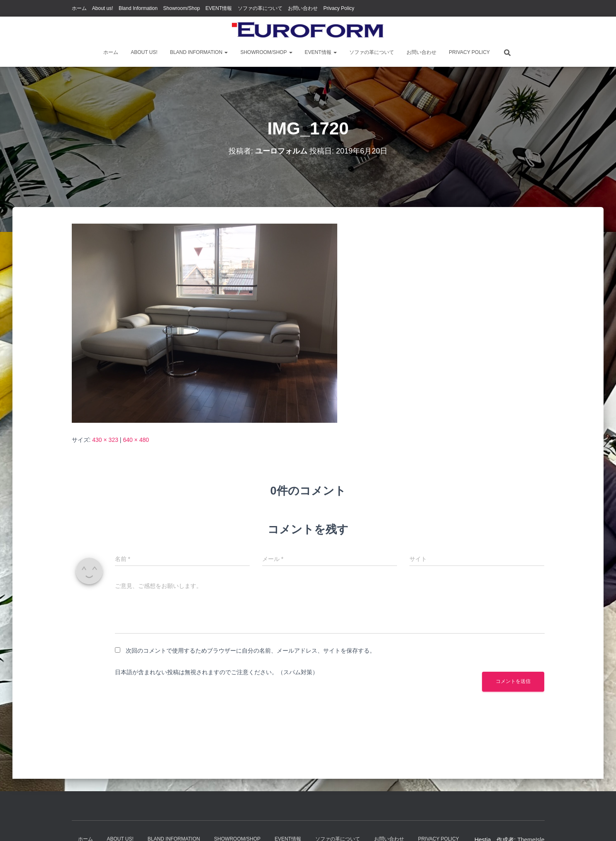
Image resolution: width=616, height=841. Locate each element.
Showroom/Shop (181, 8)
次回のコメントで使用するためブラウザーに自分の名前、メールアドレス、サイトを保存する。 (251, 651)
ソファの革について (260, 8)
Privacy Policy (339, 8)
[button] (226, 52)
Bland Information (138, 8)
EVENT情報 (219, 8)
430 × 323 (105, 440)
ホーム (79, 8)
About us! (103, 8)
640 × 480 (136, 440)
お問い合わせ (303, 8)
